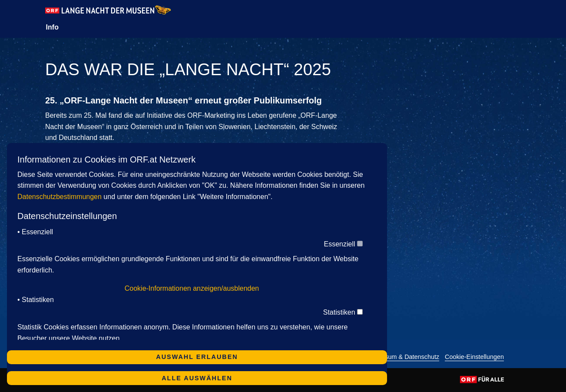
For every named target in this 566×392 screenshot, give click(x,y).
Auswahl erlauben (197, 357)
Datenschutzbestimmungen (60, 197)
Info (52, 27)
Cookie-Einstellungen (474, 357)
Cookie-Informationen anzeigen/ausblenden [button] (192, 288)
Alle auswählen (197, 378)
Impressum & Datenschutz (402, 357)
